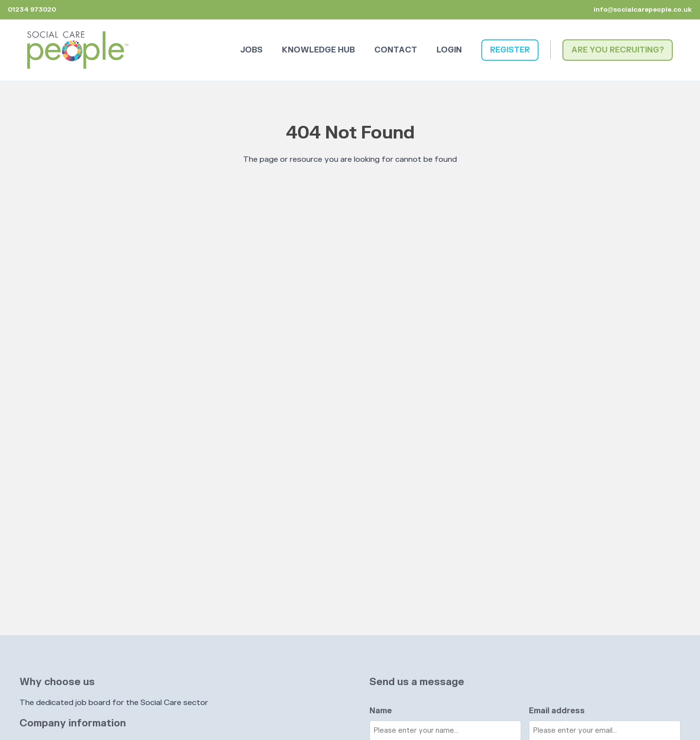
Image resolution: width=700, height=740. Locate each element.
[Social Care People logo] (78, 50)
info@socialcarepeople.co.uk (643, 10)
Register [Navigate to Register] (510, 50)
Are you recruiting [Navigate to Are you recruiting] (615, 50)
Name (381, 711)
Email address (557, 711)
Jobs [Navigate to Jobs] (251, 50)
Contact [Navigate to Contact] (396, 50)
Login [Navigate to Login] (449, 50)
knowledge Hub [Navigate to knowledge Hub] (318, 50)
